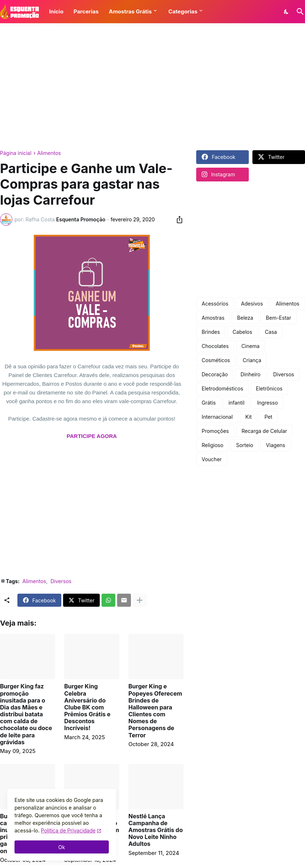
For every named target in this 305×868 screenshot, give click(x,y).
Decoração (215, 374)
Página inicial (16, 153)
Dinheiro (250, 374)
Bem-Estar (279, 318)
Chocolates (215, 346)
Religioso (213, 445)
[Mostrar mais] (140, 600)
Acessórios (215, 304)
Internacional (217, 417)
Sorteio (245, 445)
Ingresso (267, 403)
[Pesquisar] (299, 12)
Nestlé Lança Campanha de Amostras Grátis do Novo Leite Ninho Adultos (156, 830)
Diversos (61, 581)
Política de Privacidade (68, 830)
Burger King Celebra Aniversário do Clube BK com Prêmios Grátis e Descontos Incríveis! (87, 707)
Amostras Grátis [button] (130, 11)
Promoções (215, 431)
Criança (252, 360)
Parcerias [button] (86, 11)
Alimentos (49, 153)
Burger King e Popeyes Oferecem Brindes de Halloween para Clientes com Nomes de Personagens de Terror (155, 711)
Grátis (209, 403)
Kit (249, 417)
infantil (236, 403)
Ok (62, 847)
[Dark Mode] (287, 12)
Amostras (213, 318)
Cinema (251, 346)
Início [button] (56, 11)
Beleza (245, 318)
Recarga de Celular (264, 431)
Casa (271, 332)
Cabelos (242, 332)
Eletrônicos (269, 388)
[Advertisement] (152, 87)
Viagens (275, 445)
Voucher (212, 459)
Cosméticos (216, 360)
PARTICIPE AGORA (92, 436)
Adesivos (252, 304)
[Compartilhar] (177, 220)
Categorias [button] (183, 11)
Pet (268, 417)
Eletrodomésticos (222, 388)
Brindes (211, 332)
